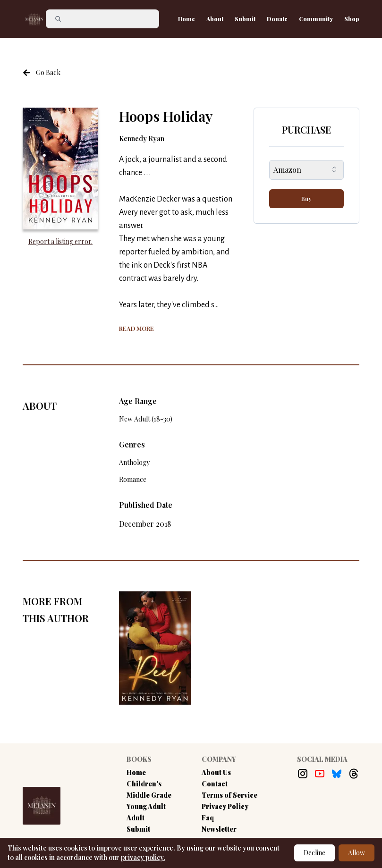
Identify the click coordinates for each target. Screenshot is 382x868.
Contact (215, 784)
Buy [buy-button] (306, 199)
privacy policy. (143, 857)
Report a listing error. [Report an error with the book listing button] (60, 241)
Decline (314, 853)
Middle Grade (149, 795)
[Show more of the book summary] (136, 328)
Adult (136, 818)
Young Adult (146, 806)
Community (316, 19)
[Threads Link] (354, 774)
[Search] (102, 19)
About (215, 19)
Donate (277, 19)
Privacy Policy (225, 806)
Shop (352, 19)
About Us (216, 772)
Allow (357, 853)
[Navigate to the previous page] (42, 73)
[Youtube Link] (320, 774)
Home (187, 19)
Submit (245, 19)
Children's (144, 784)
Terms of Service (229, 795)
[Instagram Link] (303, 774)
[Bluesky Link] (337, 774)
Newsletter (219, 829)
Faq (208, 818)
